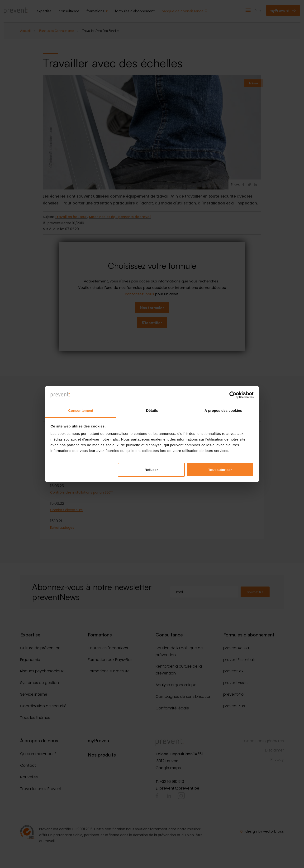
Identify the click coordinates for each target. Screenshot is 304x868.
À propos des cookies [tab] (223, 410)
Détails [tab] (152, 410)
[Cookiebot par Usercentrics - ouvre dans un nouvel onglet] (233, 395)
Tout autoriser (220, 470)
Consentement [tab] (81, 410)
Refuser (151, 470)
